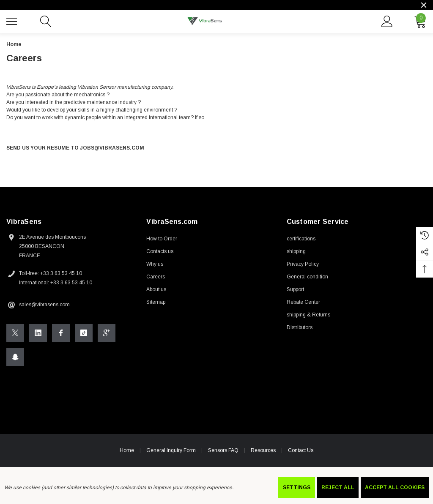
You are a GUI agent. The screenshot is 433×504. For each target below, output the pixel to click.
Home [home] (127, 450)
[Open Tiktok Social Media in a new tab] (84, 333)
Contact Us (301, 450)
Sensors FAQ (223, 450)
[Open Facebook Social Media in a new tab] (61, 333)
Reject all (338, 488)
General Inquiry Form (171, 450)
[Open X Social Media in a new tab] (15, 333)
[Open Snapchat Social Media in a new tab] (15, 357)
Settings (297, 488)
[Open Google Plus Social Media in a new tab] (107, 333)
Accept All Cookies (395, 488)
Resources (263, 450)
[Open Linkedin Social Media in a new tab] (38, 333)
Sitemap (156, 302)
